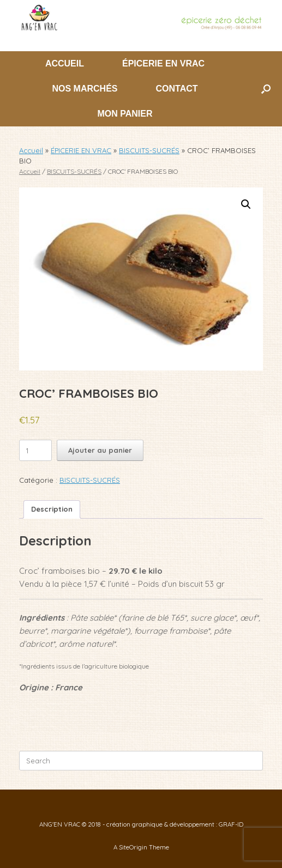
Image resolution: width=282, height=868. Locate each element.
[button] (266, 89)
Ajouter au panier (100, 450)
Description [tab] (52, 509)
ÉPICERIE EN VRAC (163, 63)
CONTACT (176, 89)
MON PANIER (125, 114)
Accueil (31, 150)
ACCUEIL (65, 63)
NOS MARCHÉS (85, 89)
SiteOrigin (133, 847)
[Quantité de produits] (35, 450)
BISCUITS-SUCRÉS (149, 150)
